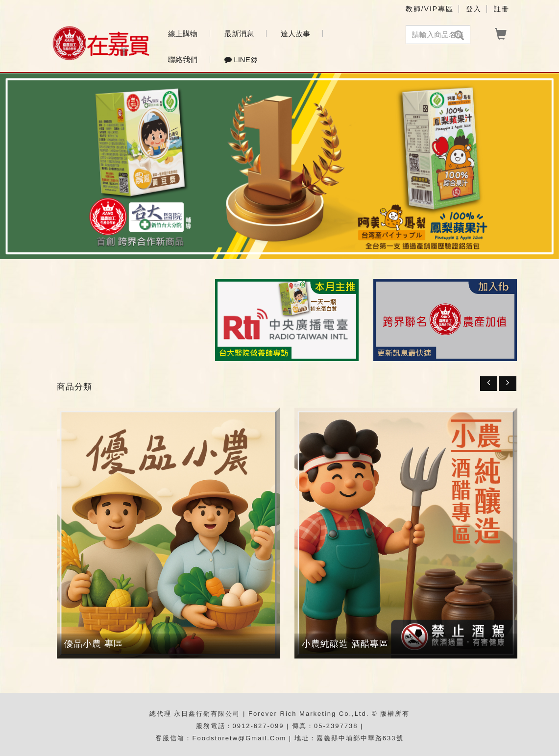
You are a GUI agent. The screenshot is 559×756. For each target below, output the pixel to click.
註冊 (502, 9)
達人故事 (295, 34)
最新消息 (239, 34)
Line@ (241, 60)
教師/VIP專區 (430, 9)
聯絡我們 (183, 60)
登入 (474, 9)
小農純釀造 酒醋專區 (345, 644)
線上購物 (183, 34)
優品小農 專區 (94, 644)
